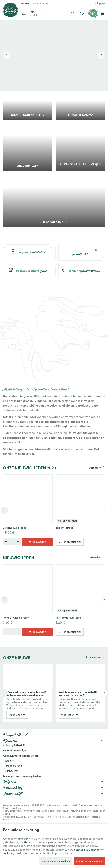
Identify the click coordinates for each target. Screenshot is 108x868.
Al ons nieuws (94, 657)
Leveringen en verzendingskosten (22, 776)
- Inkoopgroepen (12, 766)
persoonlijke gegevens (87, 849)
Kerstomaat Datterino (69, 618)
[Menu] (103, 13)
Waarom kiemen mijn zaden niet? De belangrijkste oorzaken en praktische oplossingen (26, 693)
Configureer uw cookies (56, 861)
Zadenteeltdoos (65, 528)
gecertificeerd (80, 252)
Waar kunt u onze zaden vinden (21, 756)
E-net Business (35, 817)
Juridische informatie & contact (62, 805)
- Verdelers (9, 761)
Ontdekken (95, 467)
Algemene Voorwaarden (90, 805)
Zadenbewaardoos (14, 528)
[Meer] (6, 542)
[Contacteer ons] (40, 3)
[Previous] (7, 55)
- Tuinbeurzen (11, 771)
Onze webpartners (12, 808)
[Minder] (18, 542)
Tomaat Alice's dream (16, 618)
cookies (24, 842)
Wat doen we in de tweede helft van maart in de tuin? (78, 693)
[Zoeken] (73, 13)
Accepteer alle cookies (90, 861)
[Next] (101, 55)
